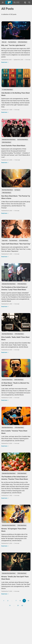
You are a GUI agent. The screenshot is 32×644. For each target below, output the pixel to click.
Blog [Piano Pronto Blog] (13, 2)
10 (28, 601)
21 (18, 605)
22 (22, 605)
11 (10, 605)
